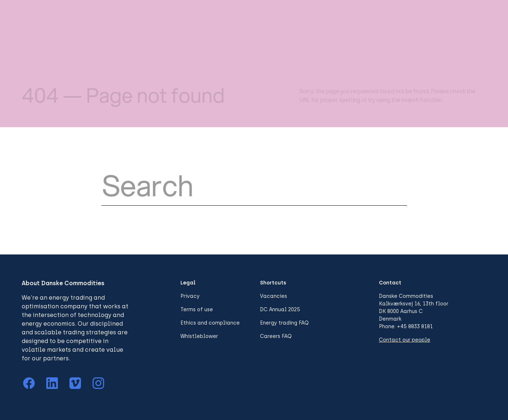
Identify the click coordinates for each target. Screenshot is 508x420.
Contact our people (405, 340)
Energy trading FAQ (284, 323)
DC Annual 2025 (280, 310)
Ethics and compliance (210, 323)
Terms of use (197, 310)
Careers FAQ (276, 336)
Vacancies (274, 296)
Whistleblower (199, 336)
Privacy (190, 296)
